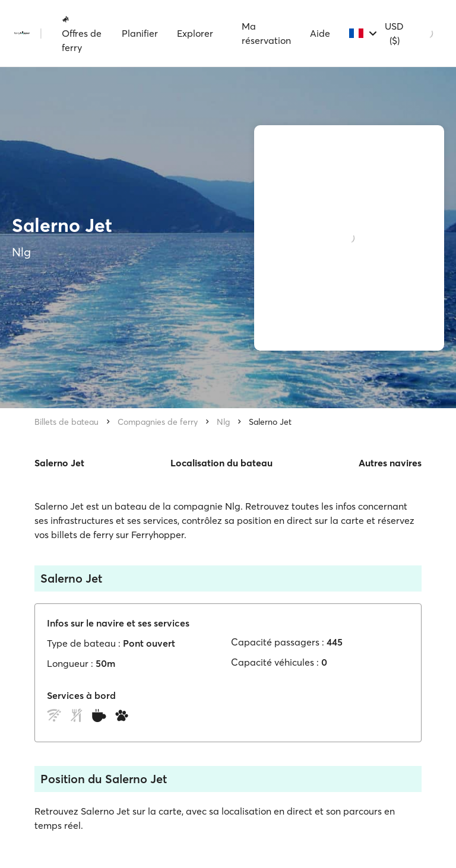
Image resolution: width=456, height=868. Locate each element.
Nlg (223, 422)
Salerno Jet (270, 422)
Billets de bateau (66, 422)
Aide (320, 33)
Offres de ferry (82, 34)
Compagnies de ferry (158, 422)
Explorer (195, 33)
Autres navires (390, 463)
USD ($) (394, 33)
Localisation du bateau (221, 463)
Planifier (140, 33)
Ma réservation (266, 33)
